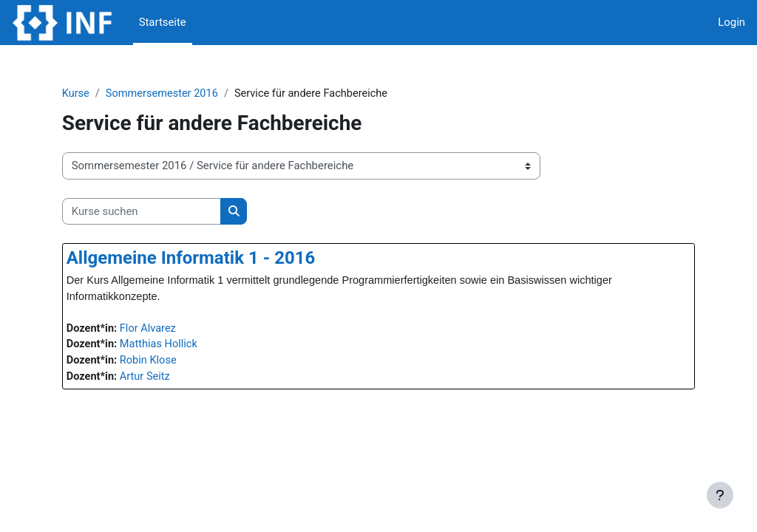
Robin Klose (175, 363)
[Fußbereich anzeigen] (720, 495)
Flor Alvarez (174, 330)
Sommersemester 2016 (189, 94)
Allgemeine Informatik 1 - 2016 (215, 259)
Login (731, 22)
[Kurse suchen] (166, 211)
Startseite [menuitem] (163, 22)
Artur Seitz (172, 379)
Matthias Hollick (186, 347)
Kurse (101, 94)
